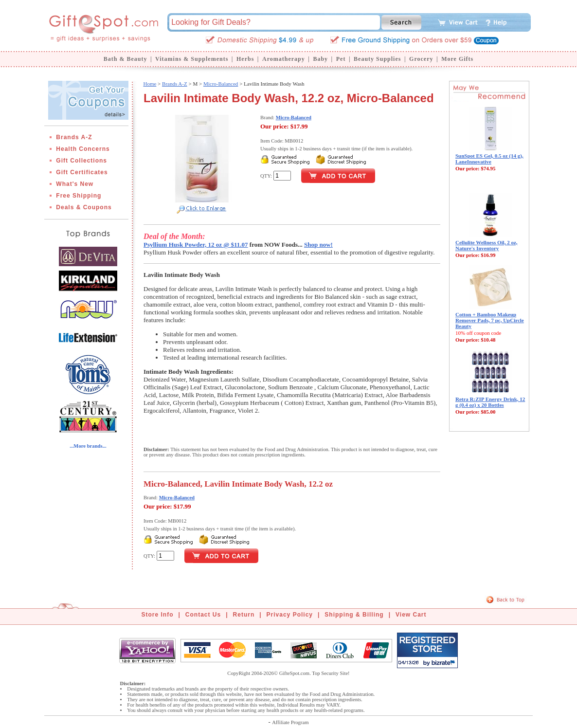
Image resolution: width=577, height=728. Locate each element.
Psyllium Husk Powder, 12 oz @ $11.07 (196, 245)
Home (150, 84)
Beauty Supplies (377, 59)
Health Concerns (83, 149)
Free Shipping (79, 196)
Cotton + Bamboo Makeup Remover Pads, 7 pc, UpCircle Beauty (490, 320)
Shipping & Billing (354, 615)
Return (244, 615)
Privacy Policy (290, 615)
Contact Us (203, 615)
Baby (320, 59)
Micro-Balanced (221, 84)
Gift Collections (81, 161)
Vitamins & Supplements (192, 59)
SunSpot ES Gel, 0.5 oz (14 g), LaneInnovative (489, 159)
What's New (75, 184)
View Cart (411, 615)
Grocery (421, 59)
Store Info (158, 615)
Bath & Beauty (126, 59)
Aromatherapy (284, 59)
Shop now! (318, 245)
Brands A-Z (74, 137)
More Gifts (457, 59)
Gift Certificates (82, 172)
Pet (341, 59)
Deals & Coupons (84, 207)
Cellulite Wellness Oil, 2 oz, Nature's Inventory (487, 245)
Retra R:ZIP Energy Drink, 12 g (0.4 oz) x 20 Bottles (490, 402)
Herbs (245, 59)
